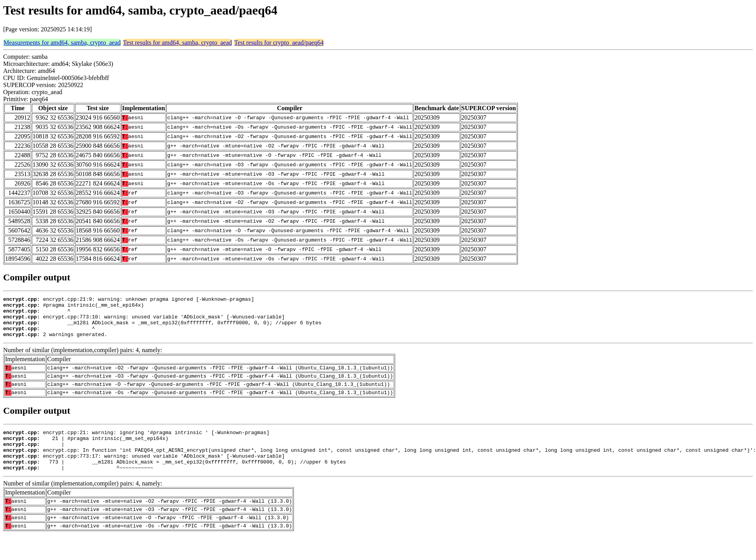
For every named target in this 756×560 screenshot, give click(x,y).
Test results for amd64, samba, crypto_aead (178, 43)
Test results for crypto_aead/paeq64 (279, 43)
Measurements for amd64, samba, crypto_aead (62, 43)
